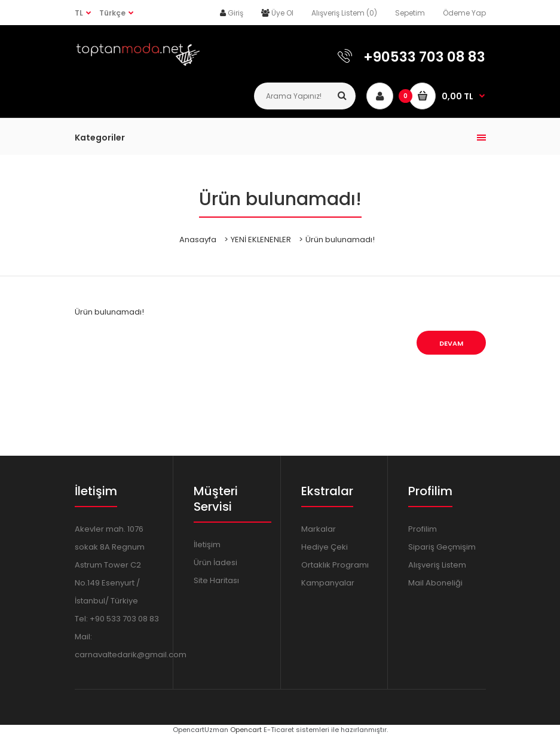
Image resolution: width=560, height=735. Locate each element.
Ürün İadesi (215, 562)
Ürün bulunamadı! (340, 240)
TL (79, 13)
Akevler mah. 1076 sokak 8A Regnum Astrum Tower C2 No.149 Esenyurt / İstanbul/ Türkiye (110, 565)
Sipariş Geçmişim (442, 547)
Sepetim (410, 13)
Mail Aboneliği (435, 583)
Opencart (246, 730)
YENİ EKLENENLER (261, 240)
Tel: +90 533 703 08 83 (117, 619)
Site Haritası (216, 580)
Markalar (319, 529)
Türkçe (112, 13)
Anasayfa (198, 240)
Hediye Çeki (325, 547)
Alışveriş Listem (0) (344, 13)
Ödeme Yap (464, 13)
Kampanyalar (328, 583)
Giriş (235, 13)
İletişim (207, 545)
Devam (451, 343)
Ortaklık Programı (335, 565)
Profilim (423, 529)
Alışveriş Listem (437, 565)
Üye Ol (282, 13)
